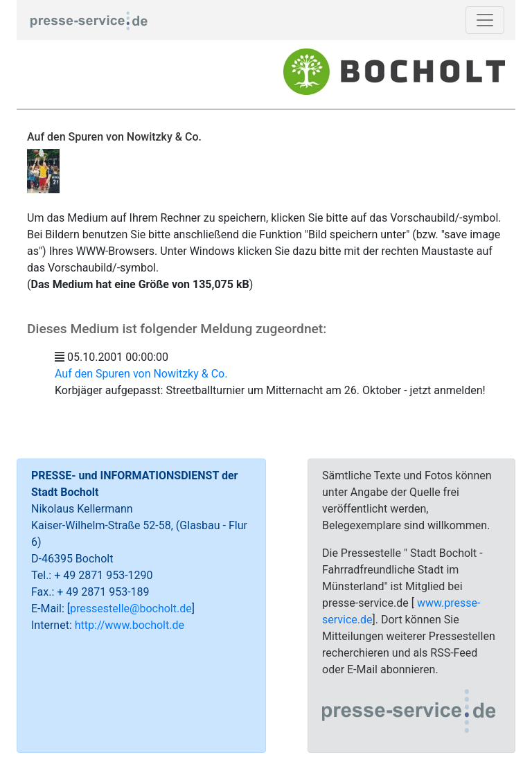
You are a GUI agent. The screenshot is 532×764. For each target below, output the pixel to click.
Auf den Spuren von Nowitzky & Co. (141, 374)
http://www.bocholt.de (130, 625)
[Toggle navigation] (485, 20)
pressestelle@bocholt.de (131, 608)
